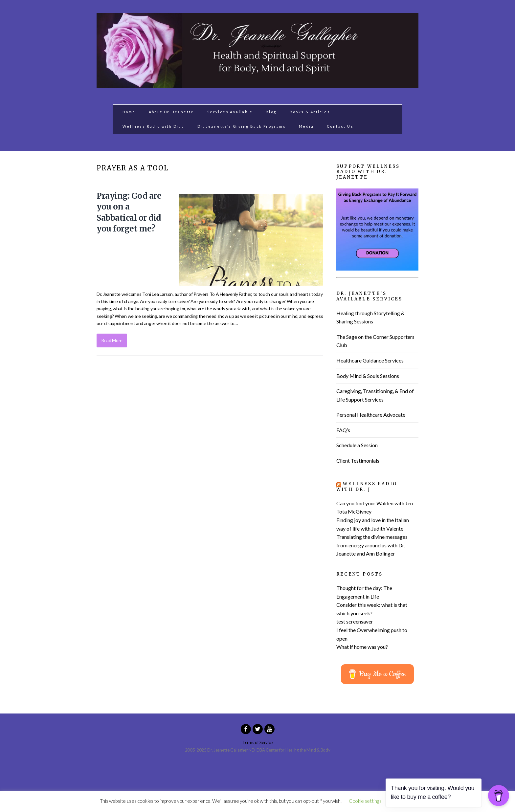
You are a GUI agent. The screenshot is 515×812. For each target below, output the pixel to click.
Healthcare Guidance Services (370, 360)
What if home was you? (362, 647)
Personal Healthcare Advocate (371, 415)
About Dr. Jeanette (171, 112)
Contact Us (340, 126)
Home (129, 112)
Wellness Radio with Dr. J (153, 126)
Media (306, 126)
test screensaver (355, 621)
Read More (112, 340)
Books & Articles (310, 112)
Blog (271, 112)
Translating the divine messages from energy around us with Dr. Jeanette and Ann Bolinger (372, 545)
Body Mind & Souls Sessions (368, 376)
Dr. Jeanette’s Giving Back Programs (242, 126)
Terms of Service (257, 742)
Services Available (230, 112)
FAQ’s (343, 430)
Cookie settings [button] (365, 801)
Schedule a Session (357, 445)
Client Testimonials (358, 461)
